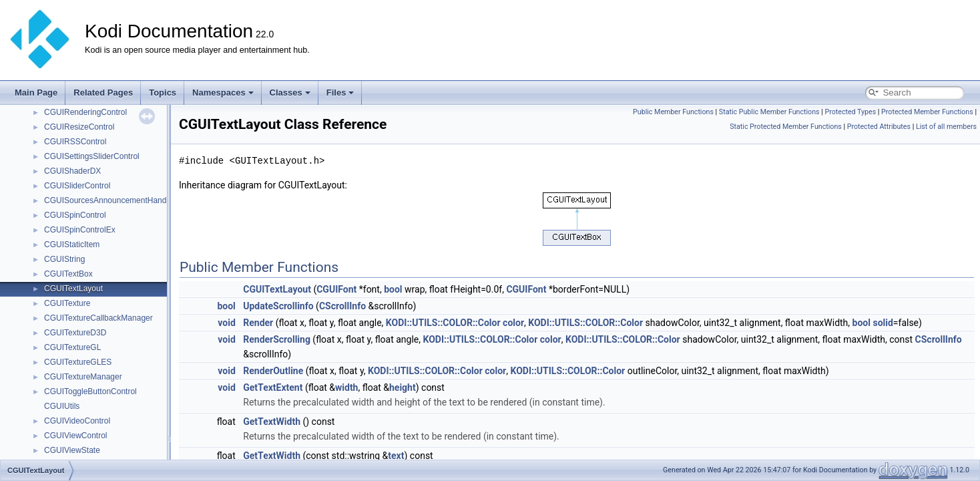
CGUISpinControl (75, 215)
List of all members (946, 127)
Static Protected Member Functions (786, 127)
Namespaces (223, 93)
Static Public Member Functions (769, 112)
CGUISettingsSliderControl (92, 156)
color (513, 323)
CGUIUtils (62, 406)
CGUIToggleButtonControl (90, 391)
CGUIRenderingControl (85, 112)
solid (883, 323)
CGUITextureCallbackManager (98, 318)
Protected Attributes (879, 127)
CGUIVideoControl (77, 421)
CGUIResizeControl (79, 127)
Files (340, 93)
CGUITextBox (68, 274)
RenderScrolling (277, 339)
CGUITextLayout (73, 289)
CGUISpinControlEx (80, 230)
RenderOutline (273, 371)
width (346, 387)
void (226, 323)
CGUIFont (336, 289)
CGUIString (64, 259)
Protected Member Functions (927, 112)
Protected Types (850, 112)
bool (393, 289)
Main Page (36, 93)
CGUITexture (67, 303)
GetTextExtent (273, 387)
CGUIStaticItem (72, 245)
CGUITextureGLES (78, 362)
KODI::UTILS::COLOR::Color (443, 323)
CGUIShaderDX (72, 171)
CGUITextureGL (72, 347)
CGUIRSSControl (75, 142)
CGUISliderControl (77, 186)
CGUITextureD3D (75, 333)
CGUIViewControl (75, 436)
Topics (163, 93)
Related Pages (103, 93)
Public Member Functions (673, 112)
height (403, 387)
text (396, 456)
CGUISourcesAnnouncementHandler (110, 200)
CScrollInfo (342, 306)
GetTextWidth (272, 422)
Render (258, 323)
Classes (290, 93)
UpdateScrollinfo (278, 306)
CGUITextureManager (83, 377)
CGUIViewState (72, 450)
